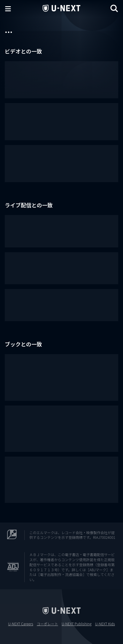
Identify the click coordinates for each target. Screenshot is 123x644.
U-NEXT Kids (105, 624)
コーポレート (47, 624)
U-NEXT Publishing (77, 624)
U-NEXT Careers (21, 624)
